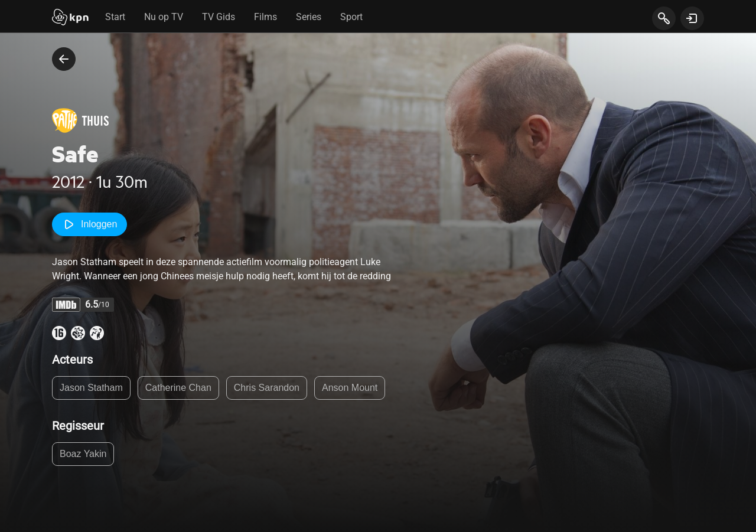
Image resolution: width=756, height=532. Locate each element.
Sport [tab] (351, 17)
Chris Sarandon (267, 388)
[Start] (70, 18)
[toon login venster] (692, 18)
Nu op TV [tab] (164, 17)
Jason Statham (91, 388)
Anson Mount (350, 388)
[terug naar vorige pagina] (64, 59)
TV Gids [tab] (219, 17)
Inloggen (89, 224)
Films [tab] (265, 17)
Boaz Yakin (83, 454)
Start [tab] (115, 17)
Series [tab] (309, 17)
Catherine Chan (178, 388)
